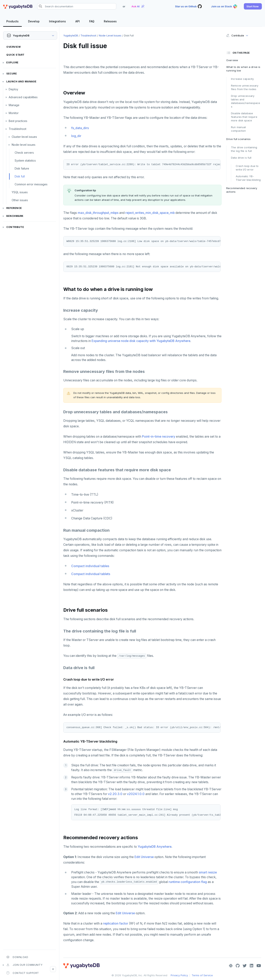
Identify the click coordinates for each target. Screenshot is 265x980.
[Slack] (231, 966)
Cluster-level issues (24, 137)
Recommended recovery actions (242, 190)
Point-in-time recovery (159, 437)
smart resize (208, 872)
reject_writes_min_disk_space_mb (150, 213)
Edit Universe (144, 857)
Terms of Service (202, 975)
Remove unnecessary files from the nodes (245, 87)
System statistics (25, 160)
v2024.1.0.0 (136, 794)
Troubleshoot (18, 129)
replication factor (116, 923)
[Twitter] (245, 966)
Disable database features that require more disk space (244, 117)
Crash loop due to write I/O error (247, 168)
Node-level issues (24, 145)
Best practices (18, 121)
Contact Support (23, 973)
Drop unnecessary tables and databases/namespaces (246, 101)
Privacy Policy (179, 975)
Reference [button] (14, 208)
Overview (13, 47)
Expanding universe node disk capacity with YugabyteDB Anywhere (141, 341)
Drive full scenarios (238, 139)
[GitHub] (238, 966)
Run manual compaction (238, 129)
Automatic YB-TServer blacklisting (248, 178)
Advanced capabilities (23, 97)
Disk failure (22, 168)
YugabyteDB (71, 36)
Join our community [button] (24, 965)
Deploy (13, 89)
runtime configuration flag (188, 882)
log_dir (76, 136)
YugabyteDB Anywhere (155, 847)
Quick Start (15, 55)
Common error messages (31, 184)
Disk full (20, 176)
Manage (14, 105)
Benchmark (15, 216)
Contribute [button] (235, 35)
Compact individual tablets (91, 574)
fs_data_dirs (80, 128)
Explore (12, 62)
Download (17, 957)
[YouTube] (259, 966)
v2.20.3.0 (115, 794)
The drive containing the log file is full (244, 149)
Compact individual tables (90, 566)
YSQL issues (20, 192)
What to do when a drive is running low (243, 69)
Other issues (20, 200)
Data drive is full (241, 158)
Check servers (24, 153)
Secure (12, 74)
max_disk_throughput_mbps (98, 213)
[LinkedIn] (252, 966)
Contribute (15, 227)
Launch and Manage (21, 81)
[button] (253, 6)
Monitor (14, 113)
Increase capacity (242, 79)
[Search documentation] (77, 6)
